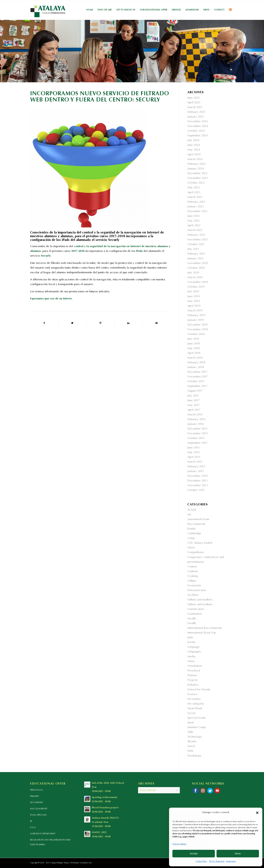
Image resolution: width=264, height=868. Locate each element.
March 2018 (195, 358)
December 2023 (197, 174)
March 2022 (195, 230)
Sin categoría (196, 704)
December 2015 (197, 429)
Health (192, 619)
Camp (191, 538)
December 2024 (197, 122)
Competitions (196, 553)
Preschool (194, 671)
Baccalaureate (196, 524)
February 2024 (196, 164)
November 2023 (198, 178)
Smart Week (195, 709)
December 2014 (197, 476)
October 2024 (196, 131)
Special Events (196, 718)
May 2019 (194, 301)
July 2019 (193, 292)
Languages (194, 652)
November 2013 (198, 486)
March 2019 (195, 311)
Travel (191, 746)
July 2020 (193, 273)
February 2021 (196, 254)
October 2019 (196, 287)
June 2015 (194, 448)
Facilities (193, 595)
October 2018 (196, 334)
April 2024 (194, 155)
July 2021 (193, 249)
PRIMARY (35, 796)
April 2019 (194, 306)
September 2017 (197, 386)
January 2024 (196, 169)
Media (191, 657)
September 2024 (197, 136)
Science (192, 694)
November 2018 (198, 330)
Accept (194, 853)
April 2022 (194, 226)
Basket (191, 529)
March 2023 (195, 197)
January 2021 (196, 259)
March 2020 (195, 278)
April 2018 (194, 353)
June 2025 (194, 98)
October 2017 (196, 382)
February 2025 (196, 112)
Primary (192, 676)
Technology (195, 737)
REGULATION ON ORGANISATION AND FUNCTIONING (50, 842)
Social (191, 713)
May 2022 (194, 221)
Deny (238, 853)
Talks (190, 732)
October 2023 (196, 183)
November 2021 (198, 240)
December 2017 (197, 372)
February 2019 (196, 315)
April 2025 (194, 103)
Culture (192, 581)
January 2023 (196, 207)
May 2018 (194, 349)
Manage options (179, 844)
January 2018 (196, 367)
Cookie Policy (202, 861)
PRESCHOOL (37, 790)
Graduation (194, 614)
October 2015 (196, 438)
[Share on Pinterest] (100, 323)
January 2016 (196, 424)
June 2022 (194, 216)
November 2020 (198, 263)
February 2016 (196, 420)
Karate (191, 642)
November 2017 (198, 377)
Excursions (194, 586)
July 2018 (193, 339)
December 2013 (197, 481)
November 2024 (198, 126)
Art (189, 515)
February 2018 (196, 363)
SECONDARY (37, 803)
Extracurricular (197, 590)
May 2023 (194, 188)
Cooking (193, 576)
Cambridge (194, 534)
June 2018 (194, 344)
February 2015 (196, 467)
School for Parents (199, 690)
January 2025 (196, 117)
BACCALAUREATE (39, 809)
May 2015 (194, 453)
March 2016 (195, 415)
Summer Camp (197, 727)
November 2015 (198, 434)
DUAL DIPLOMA (38, 815)
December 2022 (197, 211)
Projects (192, 680)
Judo (190, 638)
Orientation (194, 666)
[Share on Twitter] (72, 323)
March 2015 (195, 462)
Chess (191, 548)
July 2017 (193, 396)
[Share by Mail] (157, 323)
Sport (191, 723)
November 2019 (198, 282)
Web (190, 751)
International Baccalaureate (205, 628)
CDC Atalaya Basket (200, 543)
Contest (192, 567)
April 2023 (194, 193)
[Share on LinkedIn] (128, 323)
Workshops (194, 756)
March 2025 (195, 107)
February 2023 (196, 202)
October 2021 (196, 245)
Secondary (194, 699)
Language (193, 647)
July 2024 (193, 141)
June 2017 (194, 401)
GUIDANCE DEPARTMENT (43, 834)
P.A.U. (33, 827)
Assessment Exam (198, 519)
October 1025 (196, 490)
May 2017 (194, 405)
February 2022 (196, 235)
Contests (193, 572)
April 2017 (194, 410)
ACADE (192, 510)
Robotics (193, 685)
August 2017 (195, 391)
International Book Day (202, 633)
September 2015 (197, 443)
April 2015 (194, 457)
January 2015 (196, 471)
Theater (192, 742)
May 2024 (194, 150)
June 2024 (194, 145)
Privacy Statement (217, 861)
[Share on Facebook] (44, 323)
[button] (257, 813)
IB (31, 821)
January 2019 (196, 320)
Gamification (196, 609)
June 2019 (194, 297)
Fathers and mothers (200, 600)
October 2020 (196, 268)
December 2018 (197, 325)
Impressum (231, 861)
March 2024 (195, 159)
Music (191, 661)
